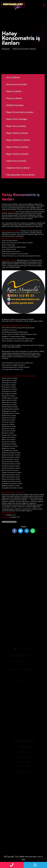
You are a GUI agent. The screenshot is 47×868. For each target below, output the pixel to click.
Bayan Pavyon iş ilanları (14, 147)
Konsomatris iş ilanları (14, 84)
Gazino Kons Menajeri (14, 119)
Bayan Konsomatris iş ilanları (17, 112)
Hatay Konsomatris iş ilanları (11, 231)
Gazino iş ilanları (11, 91)
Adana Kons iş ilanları (13, 161)
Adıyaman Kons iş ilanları (15, 168)
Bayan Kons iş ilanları (13, 126)
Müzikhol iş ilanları (12, 105)
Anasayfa (6, 49)
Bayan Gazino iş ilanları (14, 133)
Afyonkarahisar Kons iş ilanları (17, 175)
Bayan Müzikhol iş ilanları (15, 140)
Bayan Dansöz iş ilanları (14, 154)
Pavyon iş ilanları (11, 98)
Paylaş (24, 527)
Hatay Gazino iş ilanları (9, 260)
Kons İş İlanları (10, 77)
